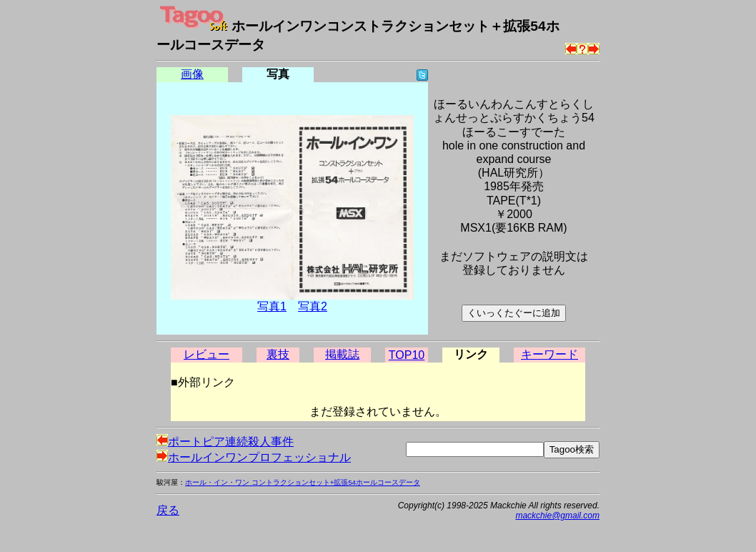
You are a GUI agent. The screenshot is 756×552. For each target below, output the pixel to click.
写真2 (313, 306)
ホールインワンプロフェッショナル (254, 457)
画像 (192, 74)
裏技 (278, 354)
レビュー (207, 354)
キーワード (549, 354)
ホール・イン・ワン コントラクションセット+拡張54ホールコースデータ (303, 482)
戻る (168, 510)
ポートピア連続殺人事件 (225, 442)
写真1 (272, 306)
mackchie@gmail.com (557, 516)
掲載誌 (342, 354)
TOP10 (407, 355)
